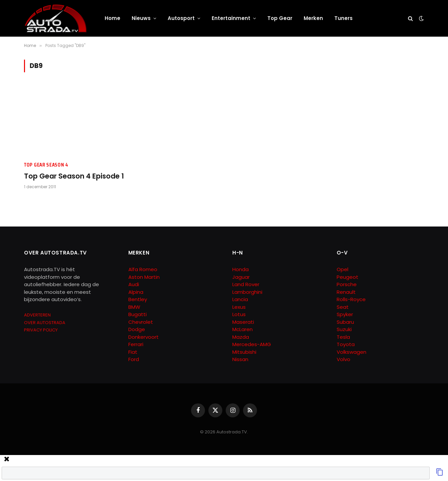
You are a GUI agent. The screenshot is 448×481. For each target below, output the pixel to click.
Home (112, 18)
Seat (343, 307)
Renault (346, 292)
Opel (342, 269)
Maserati (243, 322)
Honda (240, 269)
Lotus (239, 314)
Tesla (343, 337)
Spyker (345, 314)
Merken (313, 18)
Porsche (347, 284)
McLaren (242, 329)
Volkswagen (351, 352)
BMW (134, 307)
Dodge (137, 329)
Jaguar (241, 277)
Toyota (346, 344)
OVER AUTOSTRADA (45, 323)
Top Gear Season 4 (46, 165)
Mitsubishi (244, 352)
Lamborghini (247, 292)
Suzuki (344, 329)
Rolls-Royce (351, 299)
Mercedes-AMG (252, 344)
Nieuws (141, 18)
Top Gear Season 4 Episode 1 (74, 176)
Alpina (136, 292)
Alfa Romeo (143, 269)
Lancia (240, 299)
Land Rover (246, 284)
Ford (134, 359)
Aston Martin (144, 277)
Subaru (345, 322)
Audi (134, 284)
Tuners (343, 18)
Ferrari (136, 344)
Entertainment (231, 18)
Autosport (181, 18)
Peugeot (347, 277)
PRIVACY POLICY (41, 330)
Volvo (343, 359)
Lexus (239, 307)
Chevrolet (141, 322)
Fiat (133, 352)
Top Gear (280, 18)
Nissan (240, 359)
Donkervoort (143, 337)
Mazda (241, 337)
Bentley (138, 299)
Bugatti (137, 314)
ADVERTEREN (37, 315)
